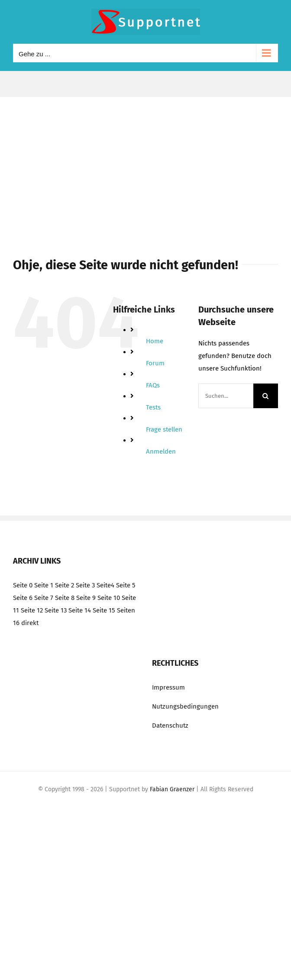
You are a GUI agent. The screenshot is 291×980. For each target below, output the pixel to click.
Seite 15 (104, 610)
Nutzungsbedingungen (185, 706)
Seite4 (105, 585)
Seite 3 (85, 585)
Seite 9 (86, 598)
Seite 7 (44, 598)
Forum (155, 363)
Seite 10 (109, 598)
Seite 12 (32, 610)
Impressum (168, 687)
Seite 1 (44, 585)
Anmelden (161, 451)
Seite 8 (65, 598)
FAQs (153, 385)
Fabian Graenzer (172, 789)
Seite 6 (23, 598)
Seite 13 (56, 610)
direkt (30, 623)
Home (155, 341)
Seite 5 (126, 585)
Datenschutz (170, 725)
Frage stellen (164, 429)
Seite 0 (23, 585)
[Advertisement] (145, 162)
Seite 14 (80, 610)
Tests (153, 407)
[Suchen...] (226, 396)
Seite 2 (65, 585)
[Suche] (266, 396)
